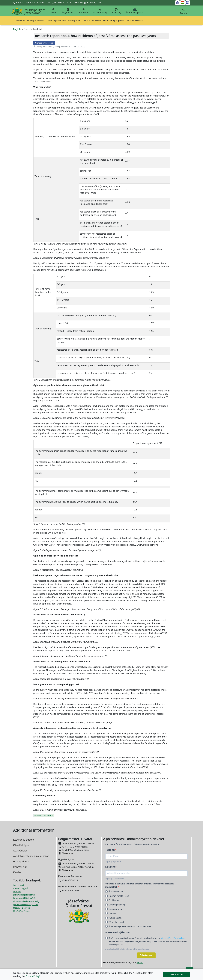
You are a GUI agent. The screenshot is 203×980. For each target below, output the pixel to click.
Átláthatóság (100, 11)
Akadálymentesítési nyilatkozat (31, 856)
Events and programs (113, 21)
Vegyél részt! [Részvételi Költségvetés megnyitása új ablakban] (19, 885)
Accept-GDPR (176, 975)
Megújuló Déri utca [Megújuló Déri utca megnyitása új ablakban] (22, 908)
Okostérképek (21, 845)
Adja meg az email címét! (115, 879)
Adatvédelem (21, 851)
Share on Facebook (44, 43)
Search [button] (183, 12)
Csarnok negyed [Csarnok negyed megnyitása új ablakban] (20, 888)
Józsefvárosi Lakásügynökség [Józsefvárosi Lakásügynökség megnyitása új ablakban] (26, 901)
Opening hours (95, 2)
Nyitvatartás (68, 853)
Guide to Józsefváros (56, 21)
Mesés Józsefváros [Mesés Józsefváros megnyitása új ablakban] (21, 911)
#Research (49, 815)
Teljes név (110, 850)
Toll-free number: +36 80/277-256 (32, 2)
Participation (74, 21)
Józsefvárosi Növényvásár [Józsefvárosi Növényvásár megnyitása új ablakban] (25, 898)
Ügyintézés (68, 11)
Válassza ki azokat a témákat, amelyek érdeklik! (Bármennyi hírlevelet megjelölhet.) (140, 885)
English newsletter (135, 21)
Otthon (54, 11)
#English (38, 815)
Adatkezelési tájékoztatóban (173, 938)
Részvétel (83, 11)
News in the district (92, 21)
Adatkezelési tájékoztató (117, 932)
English (17, 29)
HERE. (140, 962)
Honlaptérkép (21, 861)
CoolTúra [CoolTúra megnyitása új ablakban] (17, 891)
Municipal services (36, 21)
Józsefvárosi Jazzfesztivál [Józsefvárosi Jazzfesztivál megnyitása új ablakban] (24, 895)
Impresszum (20, 867)
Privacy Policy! (33, 976)
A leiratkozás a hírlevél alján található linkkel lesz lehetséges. (127, 949)
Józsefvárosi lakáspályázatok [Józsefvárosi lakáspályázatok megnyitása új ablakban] (26, 905)
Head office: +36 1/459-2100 (69, 2)
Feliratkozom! (146, 955)
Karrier (17, 872)
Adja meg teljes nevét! (113, 862)
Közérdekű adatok (24, 840)
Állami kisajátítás (135, 11)
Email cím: (110, 867)
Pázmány (116, 11)
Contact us (20, 21)
